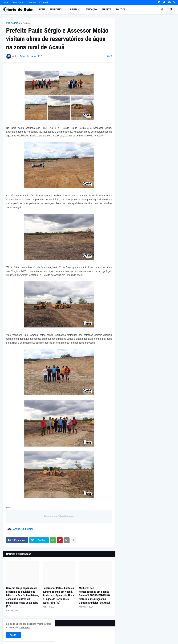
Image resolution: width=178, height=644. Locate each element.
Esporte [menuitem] (106, 9)
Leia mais (25, 627)
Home (5, 2)
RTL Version (45, 2)
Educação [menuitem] (91, 9)
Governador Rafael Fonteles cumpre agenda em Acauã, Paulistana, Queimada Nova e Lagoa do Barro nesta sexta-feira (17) (58, 595)
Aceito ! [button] (14, 635)
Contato (32, 2)
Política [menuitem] (121, 9)
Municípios (28, 529)
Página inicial (13, 23)
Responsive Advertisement (59, 516)
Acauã (26, 23)
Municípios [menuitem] (56, 9)
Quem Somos (18, 2)
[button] (163, 9)
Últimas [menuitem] (74, 9)
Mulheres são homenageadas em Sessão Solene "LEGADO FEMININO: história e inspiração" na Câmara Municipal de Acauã (95, 595)
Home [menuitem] (42, 9)
